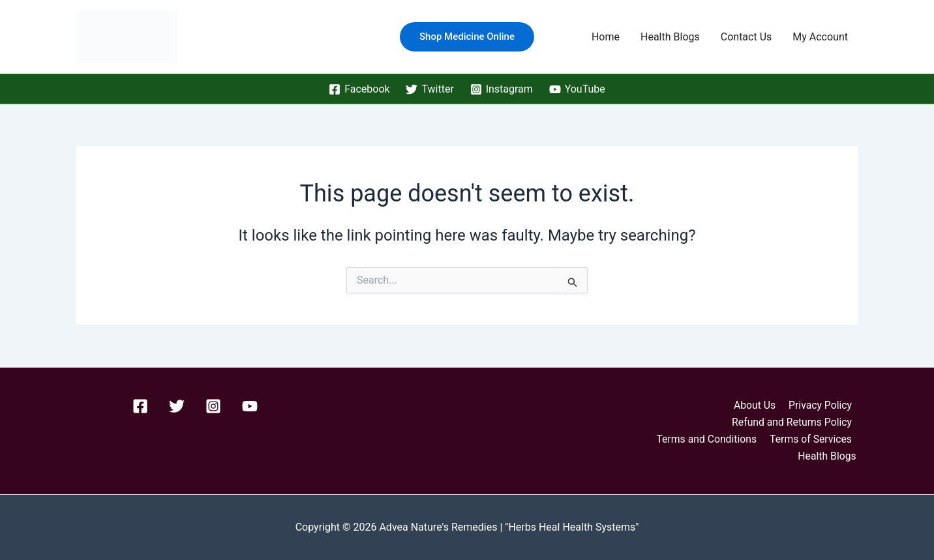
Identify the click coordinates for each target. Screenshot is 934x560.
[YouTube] (577, 89)
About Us (757, 405)
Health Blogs (670, 37)
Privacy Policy (821, 405)
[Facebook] (359, 89)
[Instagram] (501, 89)
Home (606, 37)
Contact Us (746, 37)
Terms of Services (811, 438)
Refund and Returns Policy (792, 421)
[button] (467, 37)
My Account (820, 37)
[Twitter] (430, 89)
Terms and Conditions (708, 438)
